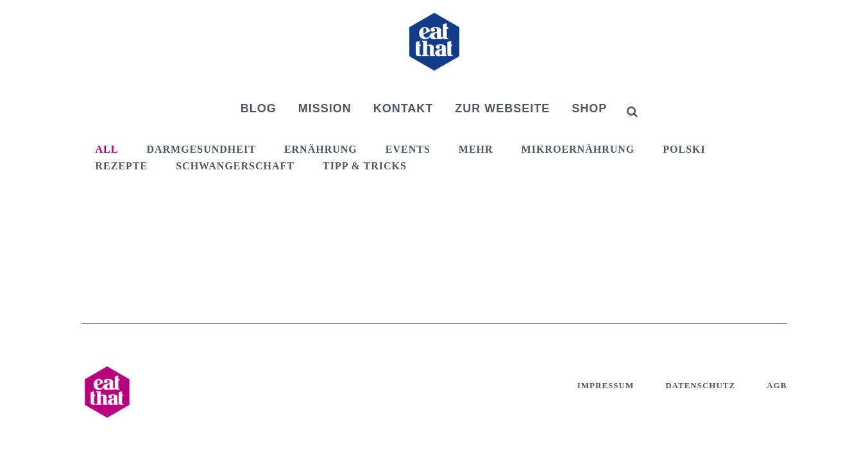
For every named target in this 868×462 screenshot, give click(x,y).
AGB (777, 385)
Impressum (606, 385)
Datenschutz (700, 385)
